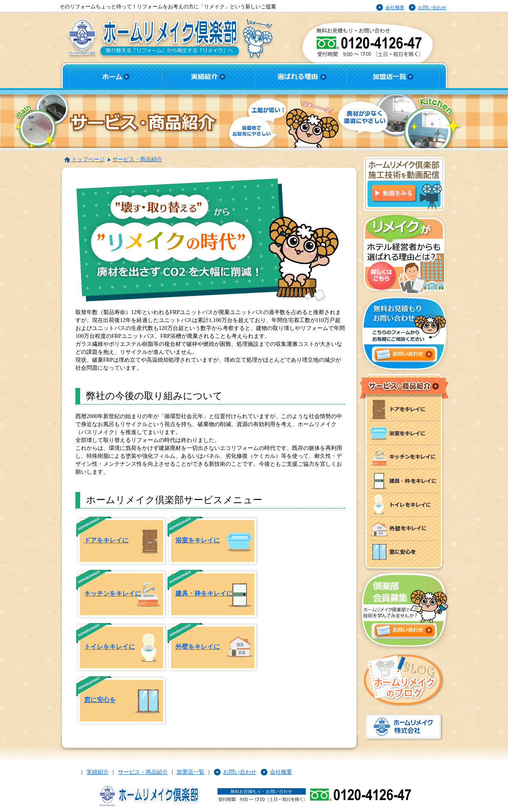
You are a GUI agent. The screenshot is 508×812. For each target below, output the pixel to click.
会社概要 (395, 8)
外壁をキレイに (198, 647)
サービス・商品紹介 (137, 159)
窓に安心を (100, 700)
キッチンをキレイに (113, 593)
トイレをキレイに (110, 647)
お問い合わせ (432, 8)
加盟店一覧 (190, 772)
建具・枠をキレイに (204, 593)
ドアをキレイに (106, 540)
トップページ (88, 159)
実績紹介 (98, 772)
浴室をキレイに (198, 540)
